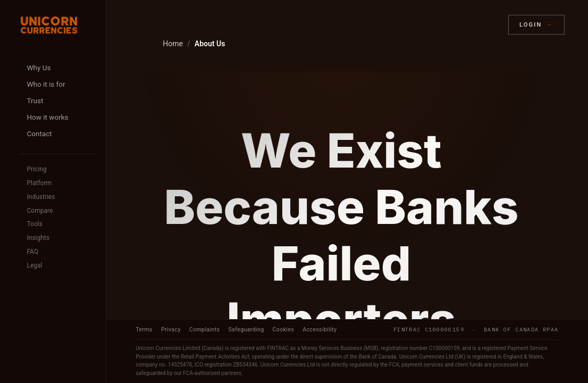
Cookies (284, 330)
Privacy (171, 330)
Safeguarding (246, 330)
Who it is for (46, 84)
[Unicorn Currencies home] (49, 25)
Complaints (205, 330)
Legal (34, 265)
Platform (39, 183)
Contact (39, 134)
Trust (35, 101)
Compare (40, 211)
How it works (47, 117)
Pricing (36, 169)
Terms (144, 330)
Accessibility (320, 330)
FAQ (32, 252)
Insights (38, 238)
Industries (41, 197)
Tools (34, 224)
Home (173, 44)
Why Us (39, 68)
